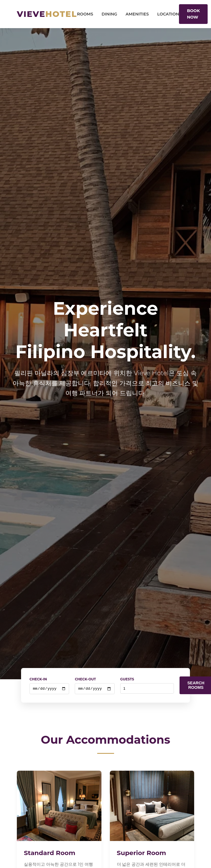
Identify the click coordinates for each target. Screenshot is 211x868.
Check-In (38, 679)
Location (168, 14)
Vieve (47, 14)
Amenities (137, 14)
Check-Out (85, 679)
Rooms (85, 14)
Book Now (193, 14)
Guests (127, 679)
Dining (110, 14)
